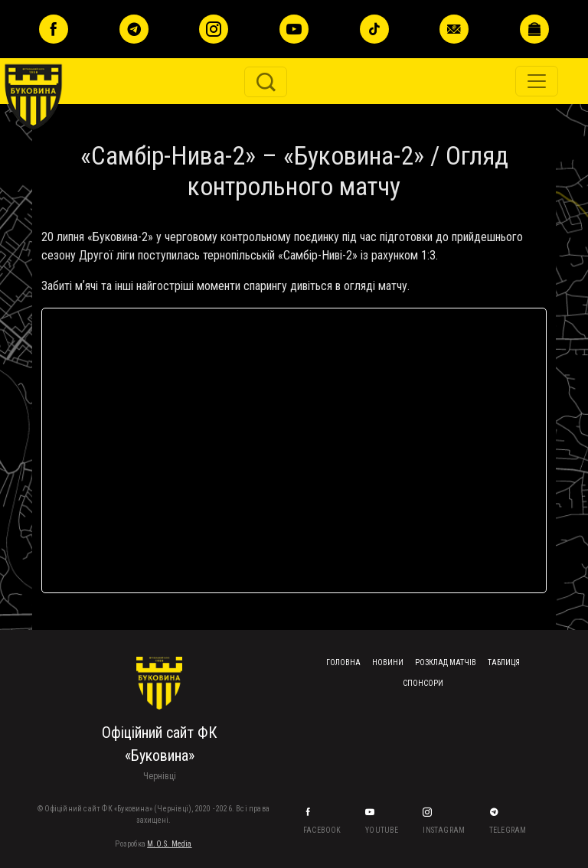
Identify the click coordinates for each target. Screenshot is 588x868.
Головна (343, 662)
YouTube (383, 830)
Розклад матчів (446, 662)
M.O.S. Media (169, 844)
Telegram (509, 830)
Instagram (444, 830)
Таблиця (504, 662)
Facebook (323, 830)
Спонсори (423, 683)
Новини (388, 662)
